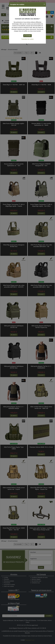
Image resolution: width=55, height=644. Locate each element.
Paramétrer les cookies (27, 39)
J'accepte (27, 36)
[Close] (44, 4)
